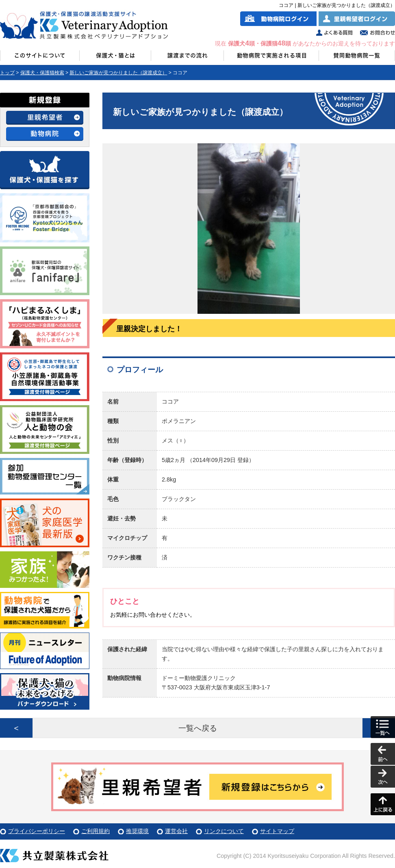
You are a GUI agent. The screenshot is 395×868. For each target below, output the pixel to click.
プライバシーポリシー (37, 831)
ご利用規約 (95, 831)
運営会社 (176, 831)
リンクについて (224, 831)
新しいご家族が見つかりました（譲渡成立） (118, 73)
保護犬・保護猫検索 (42, 73)
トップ (7, 73)
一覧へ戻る (198, 728)
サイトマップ (277, 831)
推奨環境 (137, 831)
